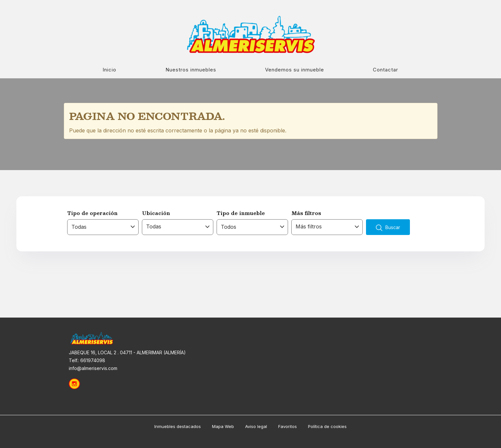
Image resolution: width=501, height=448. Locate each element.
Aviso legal (256, 426)
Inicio (109, 70)
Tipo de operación (92, 213)
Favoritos (288, 426)
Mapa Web (223, 426)
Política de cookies (327, 426)
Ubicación (156, 213)
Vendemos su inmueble (295, 70)
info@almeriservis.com (93, 368)
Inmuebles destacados (178, 426)
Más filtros (306, 213)
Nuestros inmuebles (191, 70)
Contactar (385, 70)
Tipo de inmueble (241, 213)
